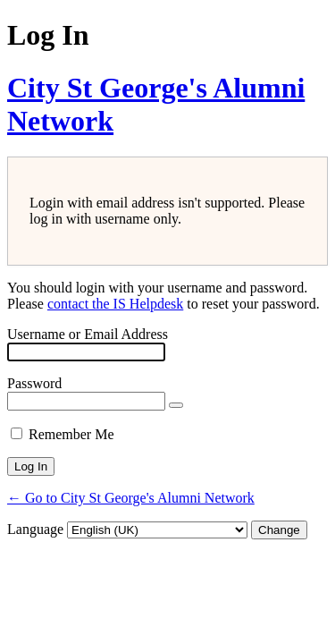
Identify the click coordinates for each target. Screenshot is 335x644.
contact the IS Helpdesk (115, 304)
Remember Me (71, 434)
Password (34, 383)
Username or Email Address (88, 334)
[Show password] (176, 405)
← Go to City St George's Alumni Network (131, 498)
